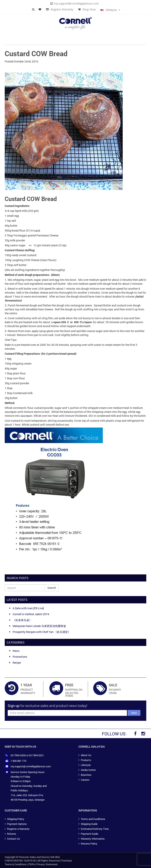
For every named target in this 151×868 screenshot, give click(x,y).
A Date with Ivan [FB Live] (28, 608)
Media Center (88, 770)
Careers (85, 780)
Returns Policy (89, 844)
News (16, 651)
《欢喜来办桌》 (22, 620)
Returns (12, 834)
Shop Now (89, 9)
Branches (86, 775)
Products (86, 760)
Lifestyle (86, 765)
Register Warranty (62, 9)
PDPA (31, 864)
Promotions (20, 657)
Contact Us (13, 839)
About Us (86, 755)
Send (134, 713)
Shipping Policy (16, 819)
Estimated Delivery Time (95, 829)
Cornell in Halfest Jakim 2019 (31, 614)
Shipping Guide (89, 824)
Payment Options (17, 824)
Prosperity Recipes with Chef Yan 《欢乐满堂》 (42, 632)
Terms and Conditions (93, 819)
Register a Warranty (18, 829)
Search (52, 588)
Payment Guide (89, 834)
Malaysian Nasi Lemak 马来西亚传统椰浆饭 (39, 626)
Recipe (17, 663)
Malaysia (110, 10)
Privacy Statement (47, 864)
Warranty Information (93, 839)
